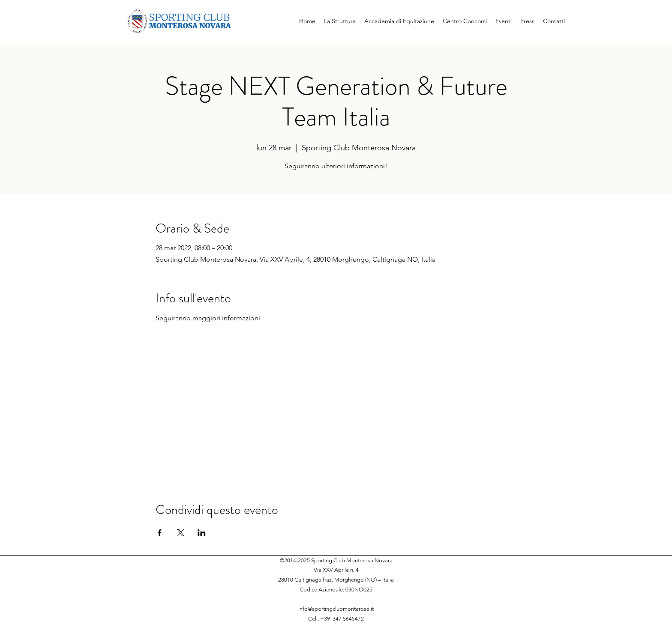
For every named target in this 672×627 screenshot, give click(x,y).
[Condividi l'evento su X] (181, 533)
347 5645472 (348, 619)
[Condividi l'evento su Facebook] (160, 533)
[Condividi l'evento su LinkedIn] (202, 533)
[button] (340, 21)
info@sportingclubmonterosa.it (336, 609)
